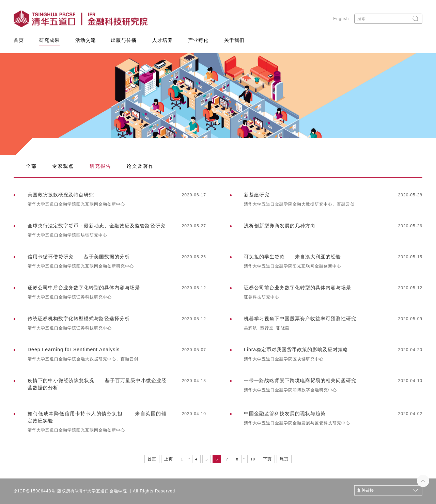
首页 (19, 40)
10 (253, 459)
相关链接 (365, 490)
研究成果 (49, 40)
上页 (169, 459)
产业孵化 (198, 40)
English (341, 19)
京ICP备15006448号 (35, 491)
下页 (267, 459)
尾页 (284, 459)
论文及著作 (140, 166)
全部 (31, 166)
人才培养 (162, 40)
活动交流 (85, 40)
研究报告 (100, 166)
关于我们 (234, 40)
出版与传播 (124, 40)
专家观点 (63, 166)
